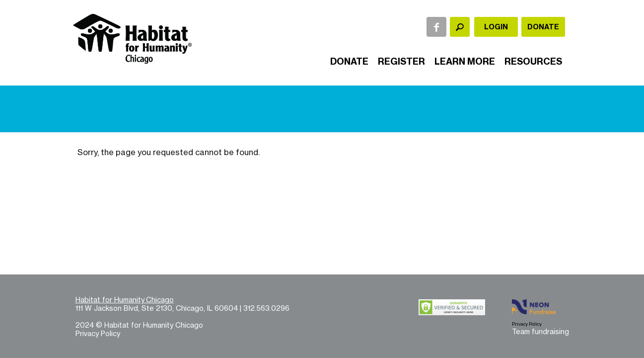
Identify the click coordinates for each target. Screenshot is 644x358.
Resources (533, 61)
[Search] (460, 27)
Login (496, 27)
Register (401, 61)
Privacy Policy (98, 333)
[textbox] (460, 27)
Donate (543, 27)
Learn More (465, 61)
